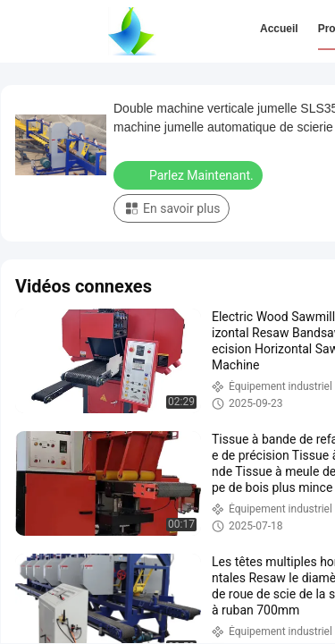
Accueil (279, 29)
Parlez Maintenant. (190, 174)
